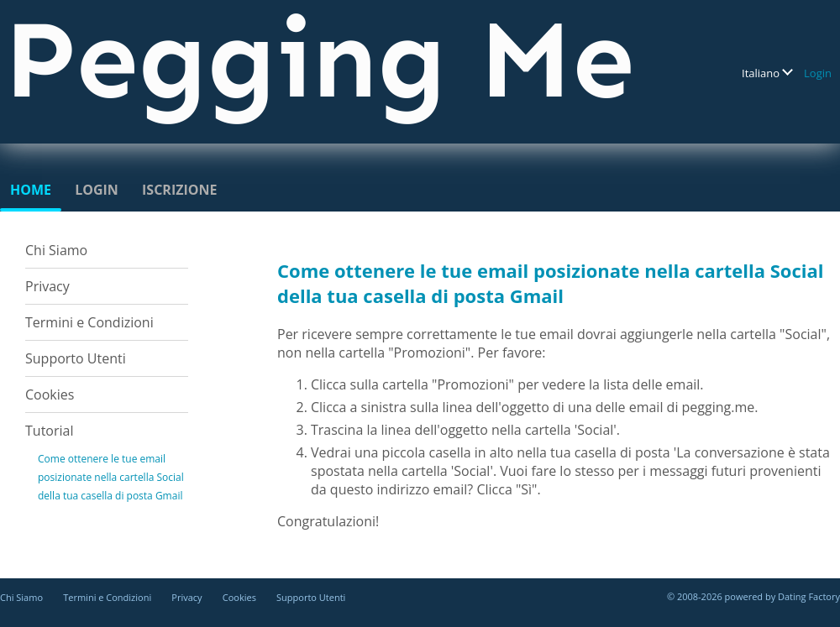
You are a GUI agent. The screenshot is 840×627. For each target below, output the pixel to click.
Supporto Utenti (76, 358)
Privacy (47, 286)
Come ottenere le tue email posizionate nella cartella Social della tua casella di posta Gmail (111, 477)
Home (31, 190)
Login (818, 73)
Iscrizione (179, 190)
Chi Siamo (56, 250)
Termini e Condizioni (89, 322)
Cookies (50, 394)
